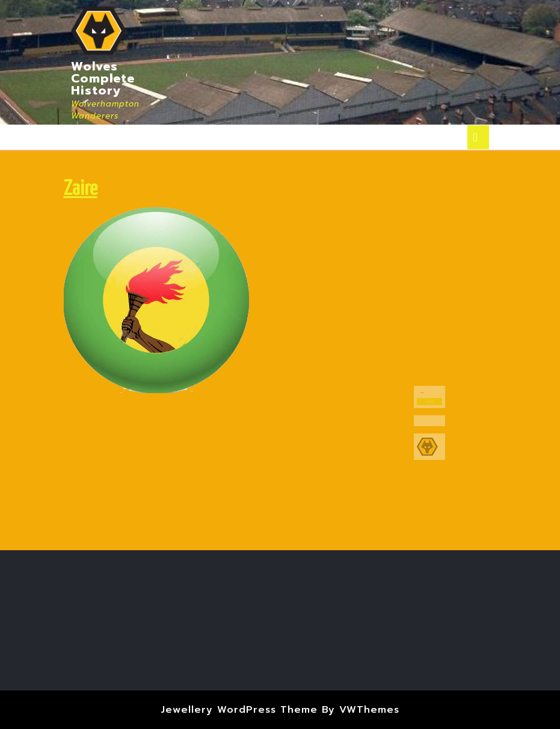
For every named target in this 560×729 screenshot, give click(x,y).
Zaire (81, 189)
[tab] (478, 137)
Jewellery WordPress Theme (239, 710)
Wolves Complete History (103, 78)
